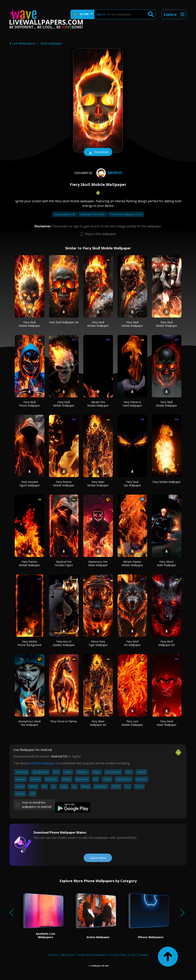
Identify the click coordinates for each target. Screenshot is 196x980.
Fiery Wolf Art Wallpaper (132, 643)
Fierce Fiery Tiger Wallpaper (98, 643)
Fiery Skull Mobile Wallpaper (29, 324)
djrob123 (109, 173)
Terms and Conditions (91, 955)
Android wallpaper (43, 763)
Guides (144, 955)
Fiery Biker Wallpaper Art (98, 723)
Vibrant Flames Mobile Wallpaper (132, 563)
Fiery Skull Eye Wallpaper (132, 484)
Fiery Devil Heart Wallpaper (167, 723)
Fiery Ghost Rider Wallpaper (167, 563)
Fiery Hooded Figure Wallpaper (29, 484)
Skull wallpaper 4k (65, 214)
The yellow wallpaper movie (126, 214)
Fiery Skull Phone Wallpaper (29, 404)
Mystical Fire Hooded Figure (64, 563)
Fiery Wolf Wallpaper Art (167, 643)
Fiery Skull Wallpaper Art (64, 322)
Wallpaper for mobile (93, 214)
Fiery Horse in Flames (64, 721)
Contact (53, 955)
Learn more (98, 858)
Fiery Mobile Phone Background (29, 643)
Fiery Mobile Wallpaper (167, 482)
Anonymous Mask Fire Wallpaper (30, 723)
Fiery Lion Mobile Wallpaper (132, 723)
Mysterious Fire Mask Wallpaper (98, 563)
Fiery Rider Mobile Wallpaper (98, 484)
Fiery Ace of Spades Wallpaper (64, 643)
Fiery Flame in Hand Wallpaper (132, 404)
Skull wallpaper (51, 43)
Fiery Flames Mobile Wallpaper (64, 484)
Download (98, 152)
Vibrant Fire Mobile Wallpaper (98, 404)
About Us (67, 955)
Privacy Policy (118, 955)
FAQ (133, 955)
